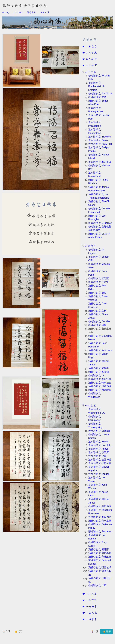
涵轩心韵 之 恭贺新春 (100, 390)
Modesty (6, 13)
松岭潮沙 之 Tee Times (100, 94)
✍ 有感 (106, 631)
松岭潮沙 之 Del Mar (99, 321)
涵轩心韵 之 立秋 (97, 311)
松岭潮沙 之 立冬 (97, 97)
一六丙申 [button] (91, 607)
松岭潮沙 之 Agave (98, 449)
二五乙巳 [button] (91, 47)
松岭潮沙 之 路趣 (97, 325)
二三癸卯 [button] (91, 59)
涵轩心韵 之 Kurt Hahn (100, 350)
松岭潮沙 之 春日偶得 (100, 506)
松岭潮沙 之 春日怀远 (100, 379)
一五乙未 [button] (91, 613)
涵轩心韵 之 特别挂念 (100, 383)
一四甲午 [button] (91, 619)
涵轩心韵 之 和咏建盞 (100, 557)
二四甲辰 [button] (91, 53)
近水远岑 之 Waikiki (99, 442)
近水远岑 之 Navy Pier (100, 144)
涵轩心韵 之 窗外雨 (99, 549)
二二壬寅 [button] (91, 66)
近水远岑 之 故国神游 (100, 460)
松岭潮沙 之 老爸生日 (100, 162)
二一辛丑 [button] (90, 72)
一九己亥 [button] (90, 406)
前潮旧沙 (45, 13)
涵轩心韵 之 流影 (97, 293)
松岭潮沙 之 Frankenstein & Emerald (96, 86)
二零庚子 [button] (90, 246)
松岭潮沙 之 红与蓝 (99, 278)
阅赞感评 (31, 13)
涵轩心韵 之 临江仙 (99, 372)
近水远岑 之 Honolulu (100, 445)
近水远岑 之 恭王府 (99, 452)
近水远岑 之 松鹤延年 (100, 463)
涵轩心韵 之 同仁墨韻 (100, 553)
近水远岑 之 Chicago (99, 431)
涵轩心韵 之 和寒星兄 (100, 521)
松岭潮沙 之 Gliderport (100, 223)
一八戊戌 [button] (91, 594)
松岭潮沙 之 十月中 (99, 282)
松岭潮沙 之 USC (98, 585)
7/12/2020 (18, 13)
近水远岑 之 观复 (97, 456)
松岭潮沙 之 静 (96, 375)
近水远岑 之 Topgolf (99, 474)
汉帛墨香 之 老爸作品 (100, 517)
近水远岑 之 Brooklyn (100, 137)
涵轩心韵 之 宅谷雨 (99, 368)
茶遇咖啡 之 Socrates (100, 531)
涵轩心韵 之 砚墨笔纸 (100, 567)
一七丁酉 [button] (91, 600)
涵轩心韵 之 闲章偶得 (100, 386)
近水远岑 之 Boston (99, 140)
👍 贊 (18, 631)
